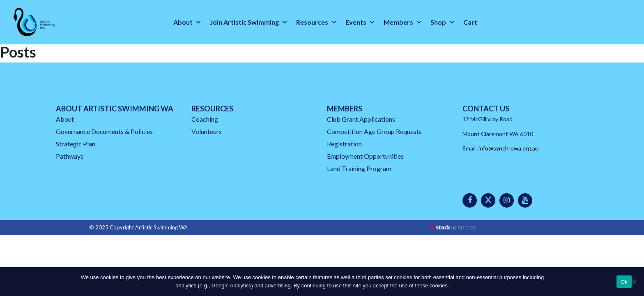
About (187, 22)
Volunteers (207, 131)
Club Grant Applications (361, 119)
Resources (317, 22)
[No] (634, 282)
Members (403, 22)
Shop (443, 22)
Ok (624, 282)
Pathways (70, 156)
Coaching (205, 119)
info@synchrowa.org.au (508, 148)
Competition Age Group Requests (374, 131)
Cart (470, 22)
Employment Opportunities (365, 156)
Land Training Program (359, 168)
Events (360, 22)
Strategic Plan (76, 144)
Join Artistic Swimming (249, 22)
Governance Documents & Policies (104, 131)
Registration (344, 144)
